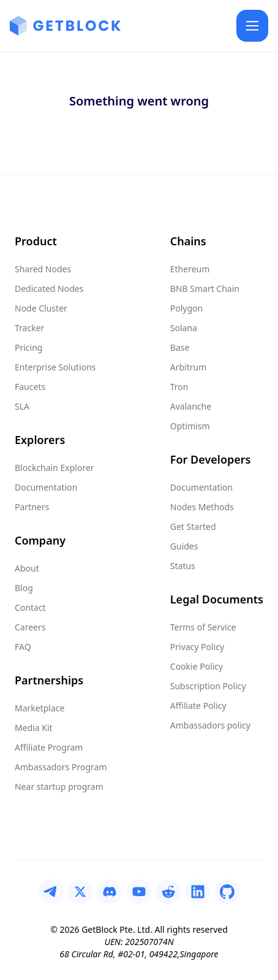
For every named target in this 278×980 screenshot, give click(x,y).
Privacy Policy (197, 647)
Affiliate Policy (198, 706)
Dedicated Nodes (49, 289)
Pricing (28, 347)
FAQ (23, 647)
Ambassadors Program (61, 767)
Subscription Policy (208, 686)
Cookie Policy (197, 666)
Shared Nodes (43, 269)
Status (183, 566)
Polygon (186, 308)
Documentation (46, 487)
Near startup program (59, 787)
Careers (30, 627)
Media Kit (34, 728)
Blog (24, 588)
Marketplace (39, 708)
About (27, 568)
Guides (184, 546)
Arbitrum (189, 367)
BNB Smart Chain (205, 289)
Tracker (29, 328)
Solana (184, 328)
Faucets (30, 387)
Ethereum (190, 269)
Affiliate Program (49, 747)
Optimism (190, 426)
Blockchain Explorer (54, 468)
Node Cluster (41, 308)
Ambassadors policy (210, 725)
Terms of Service (203, 627)
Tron (179, 387)
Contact (30, 607)
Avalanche (191, 406)
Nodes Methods (202, 507)
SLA (22, 406)
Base (180, 347)
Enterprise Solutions (55, 367)
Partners (32, 507)
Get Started (193, 526)
